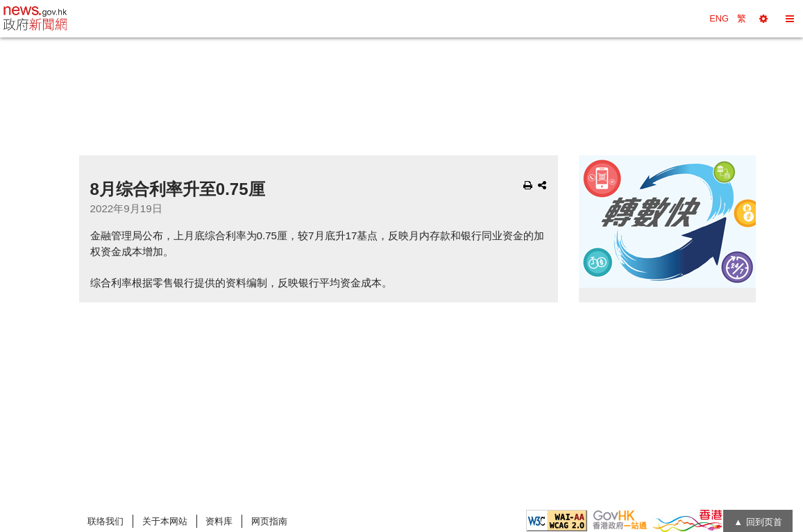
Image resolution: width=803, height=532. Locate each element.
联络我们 (105, 521)
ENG (719, 18)
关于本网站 (165, 521)
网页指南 (269, 521)
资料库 (219, 521)
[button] (763, 19)
